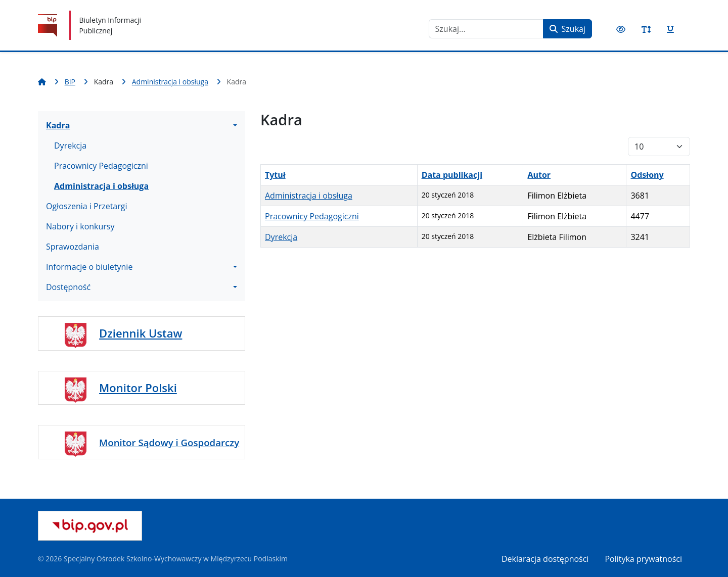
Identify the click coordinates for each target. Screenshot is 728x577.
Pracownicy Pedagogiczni (101, 166)
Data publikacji (452, 175)
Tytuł (275, 175)
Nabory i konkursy (80, 226)
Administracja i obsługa (101, 186)
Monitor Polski (138, 388)
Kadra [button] (58, 125)
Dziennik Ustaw (141, 333)
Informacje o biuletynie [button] (89, 267)
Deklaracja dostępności (545, 559)
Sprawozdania (73, 247)
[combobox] (486, 29)
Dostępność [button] (68, 287)
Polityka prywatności (643, 559)
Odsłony (647, 175)
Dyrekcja (70, 146)
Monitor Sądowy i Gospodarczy (169, 442)
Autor (539, 175)
